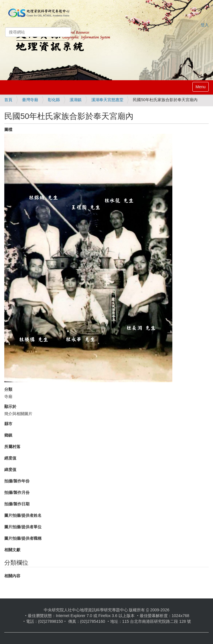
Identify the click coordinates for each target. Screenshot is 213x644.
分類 (8, 389)
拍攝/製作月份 (17, 492)
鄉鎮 (8, 435)
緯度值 (10, 470)
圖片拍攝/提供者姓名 (23, 515)
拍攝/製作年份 (17, 481)
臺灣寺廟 (30, 100)
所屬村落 (12, 447)
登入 (205, 25)
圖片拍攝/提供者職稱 (23, 538)
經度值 (10, 458)
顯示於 (10, 407)
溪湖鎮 (76, 100)
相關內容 (12, 576)
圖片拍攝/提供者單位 (23, 527)
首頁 (8, 100)
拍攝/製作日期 (17, 504)
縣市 (8, 424)
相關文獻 (12, 550)
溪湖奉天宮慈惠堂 (107, 100)
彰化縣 (54, 100)
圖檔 (8, 129)
